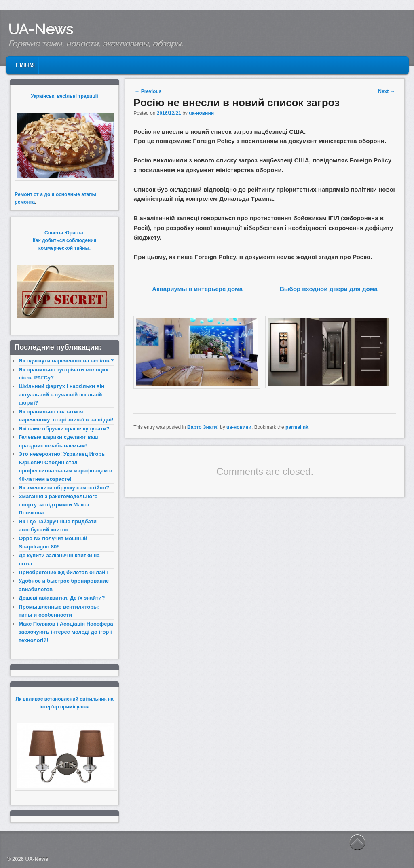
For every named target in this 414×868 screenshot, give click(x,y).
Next (386, 91)
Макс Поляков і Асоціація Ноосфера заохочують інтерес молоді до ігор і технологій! (66, 632)
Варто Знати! (203, 427)
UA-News (40, 29)
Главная (25, 65)
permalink (297, 427)
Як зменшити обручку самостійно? (64, 488)
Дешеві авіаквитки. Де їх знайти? (62, 598)
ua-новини (201, 113)
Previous (148, 91)
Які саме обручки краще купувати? (64, 429)
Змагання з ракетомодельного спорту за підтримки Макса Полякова (58, 505)
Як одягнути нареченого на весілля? (66, 361)
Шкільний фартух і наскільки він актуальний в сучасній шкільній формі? (61, 394)
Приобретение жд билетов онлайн (63, 572)
